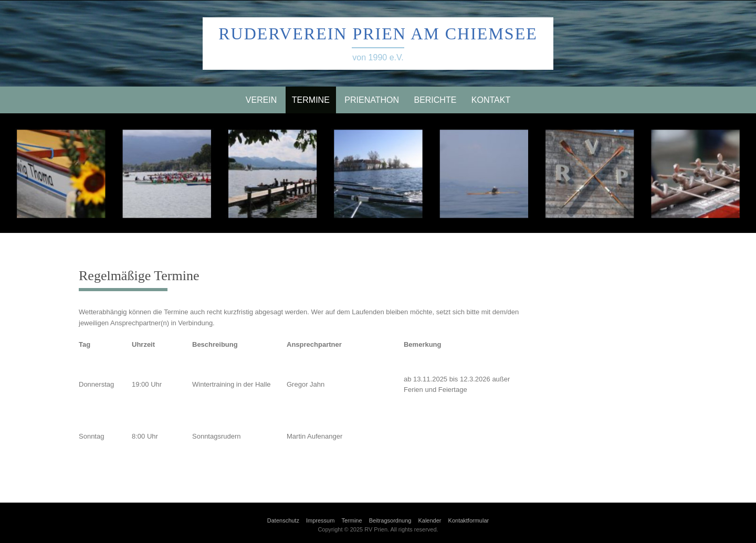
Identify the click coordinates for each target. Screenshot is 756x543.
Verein (261, 100)
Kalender (429, 520)
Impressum (320, 520)
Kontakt (491, 100)
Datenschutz (283, 520)
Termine (311, 100)
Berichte (435, 100)
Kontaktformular (469, 520)
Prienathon (372, 100)
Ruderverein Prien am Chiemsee (378, 34)
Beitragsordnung (390, 520)
